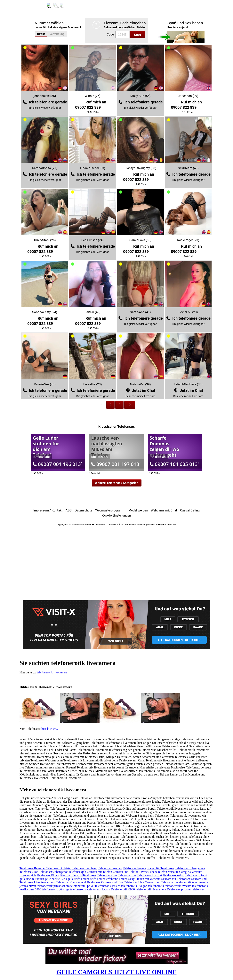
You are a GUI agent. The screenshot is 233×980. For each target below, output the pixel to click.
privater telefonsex (193, 889)
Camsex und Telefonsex (85, 882)
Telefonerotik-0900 (123, 889)
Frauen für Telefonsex (161, 868)
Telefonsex (174, 889)
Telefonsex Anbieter (59, 868)
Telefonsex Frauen (134, 868)
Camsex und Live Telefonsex (119, 882)
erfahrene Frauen (117, 879)
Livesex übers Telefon (153, 872)
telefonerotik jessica (108, 886)
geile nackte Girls (56, 879)
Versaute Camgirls (179, 872)
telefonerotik (183, 882)
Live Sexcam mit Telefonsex (52, 882)
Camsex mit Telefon (99, 872)
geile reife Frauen (79, 879)
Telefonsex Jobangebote (190, 868)
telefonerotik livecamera (52, 672)
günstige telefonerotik (72, 889)
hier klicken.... (50, 729)
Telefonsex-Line (107, 875)
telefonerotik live (132, 886)
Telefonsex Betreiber (32, 868)
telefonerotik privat (49, 886)
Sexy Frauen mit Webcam (145, 879)
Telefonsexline (127, 875)
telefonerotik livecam (178, 886)
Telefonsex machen (110, 868)
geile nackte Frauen (32, 879)
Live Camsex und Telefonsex (157, 882)
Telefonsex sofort (174, 875)
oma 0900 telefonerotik (43, 889)
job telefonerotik (154, 886)
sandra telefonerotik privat (78, 886)
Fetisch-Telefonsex (84, 875)
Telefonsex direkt (196, 875)
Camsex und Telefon (126, 872)
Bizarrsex (66, 875)
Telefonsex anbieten (85, 868)
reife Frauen (98, 879)
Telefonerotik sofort (150, 875)
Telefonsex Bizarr (48, 875)
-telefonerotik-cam (98, 889)
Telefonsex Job (29, 872)
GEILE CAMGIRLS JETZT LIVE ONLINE (117, 972)
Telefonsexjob (77, 872)
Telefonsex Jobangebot (53, 872)
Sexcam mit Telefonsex (176, 879)
